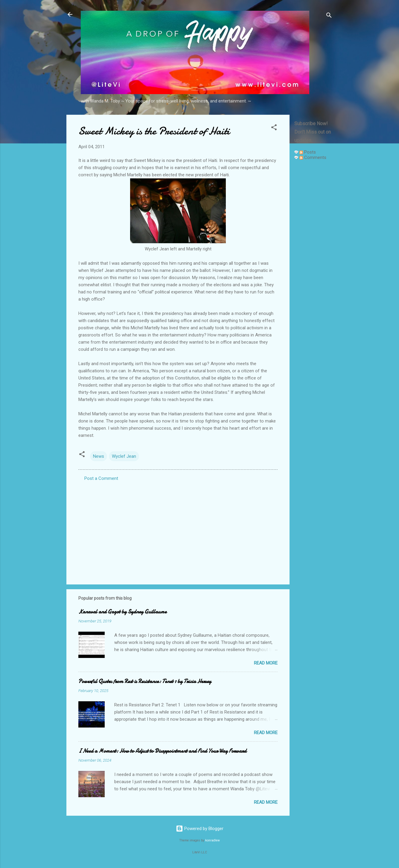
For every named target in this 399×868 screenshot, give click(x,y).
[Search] (329, 16)
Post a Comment (101, 478)
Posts (308, 152)
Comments (313, 157)
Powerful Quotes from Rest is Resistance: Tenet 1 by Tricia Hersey (145, 681)
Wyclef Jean (124, 456)
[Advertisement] (313, 255)
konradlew (213, 840)
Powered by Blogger (200, 829)
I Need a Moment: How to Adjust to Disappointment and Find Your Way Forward (162, 751)
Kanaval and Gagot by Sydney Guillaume (122, 612)
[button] (274, 128)
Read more (266, 663)
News (99, 456)
